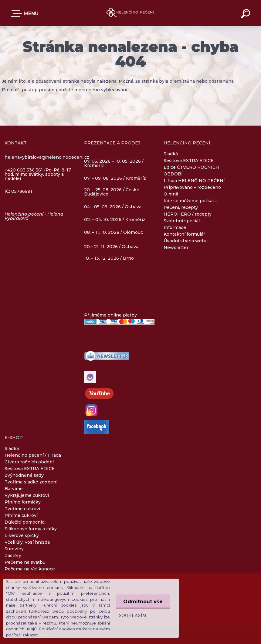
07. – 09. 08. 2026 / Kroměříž (115, 178)
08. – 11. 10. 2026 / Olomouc (114, 232)
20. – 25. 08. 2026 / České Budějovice (112, 192)
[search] (246, 15)
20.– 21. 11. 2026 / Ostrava (111, 247)
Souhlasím (132, 615)
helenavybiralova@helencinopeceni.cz (47, 157)
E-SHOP (18, 13)
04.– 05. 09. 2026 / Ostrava (113, 207)
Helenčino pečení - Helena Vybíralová (34, 216)
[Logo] (131, 13)
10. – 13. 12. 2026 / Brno (109, 258)
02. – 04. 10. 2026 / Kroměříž (115, 220)
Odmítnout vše (143, 602)
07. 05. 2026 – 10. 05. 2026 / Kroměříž (114, 164)
